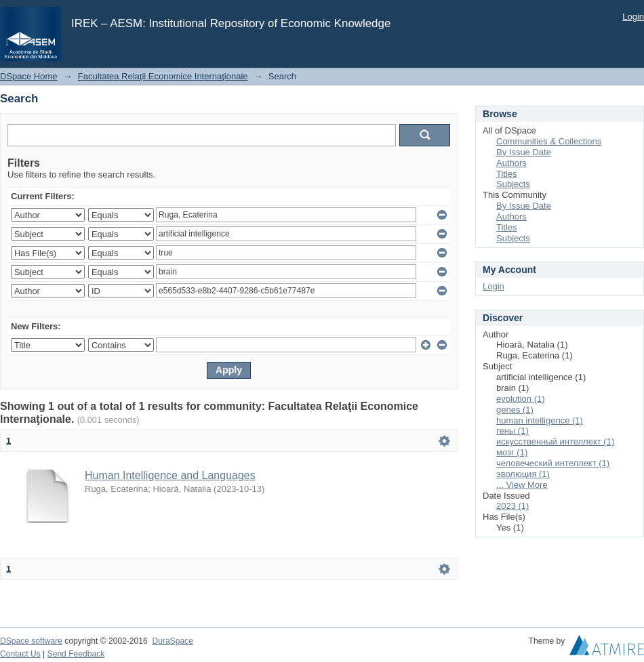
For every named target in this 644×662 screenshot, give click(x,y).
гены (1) (512, 431)
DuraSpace (172, 641)
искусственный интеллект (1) (555, 441)
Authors (511, 163)
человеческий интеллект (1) (553, 463)
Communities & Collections (549, 141)
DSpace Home (29, 76)
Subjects (513, 184)
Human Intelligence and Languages (170, 475)
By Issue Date (524, 152)
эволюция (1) (523, 474)
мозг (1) (512, 452)
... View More (522, 485)
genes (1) (515, 410)
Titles (507, 174)
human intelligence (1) (540, 420)
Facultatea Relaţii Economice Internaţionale (163, 76)
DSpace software (31, 641)
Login (633, 17)
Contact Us (20, 654)
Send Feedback (76, 654)
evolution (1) (521, 399)
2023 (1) (512, 506)
